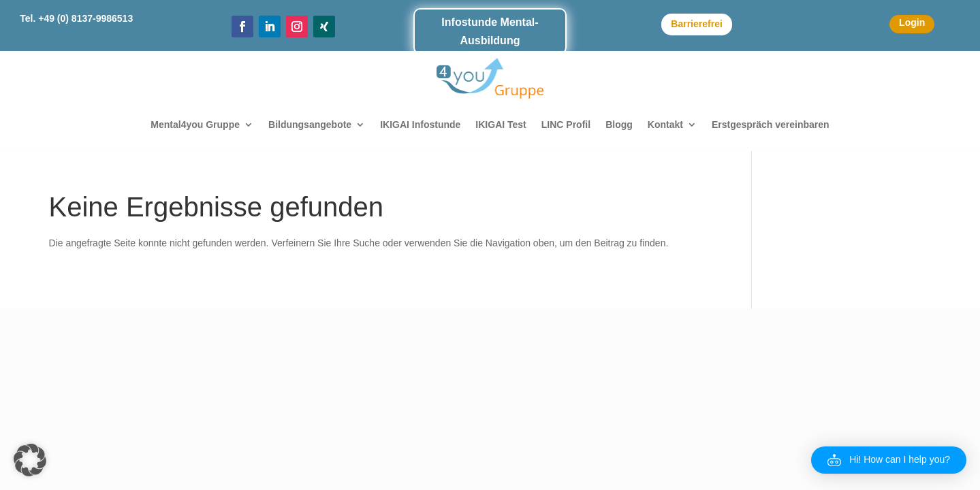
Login (912, 22)
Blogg (619, 125)
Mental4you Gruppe (195, 125)
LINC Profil (566, 125)
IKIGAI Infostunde (420, 125)
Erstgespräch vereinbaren (771, 125)
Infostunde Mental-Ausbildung (490, 31)
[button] (30, 460)
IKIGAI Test (501, 125)
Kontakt (665, 125)
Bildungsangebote (310, 125)
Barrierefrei (697, 24)
